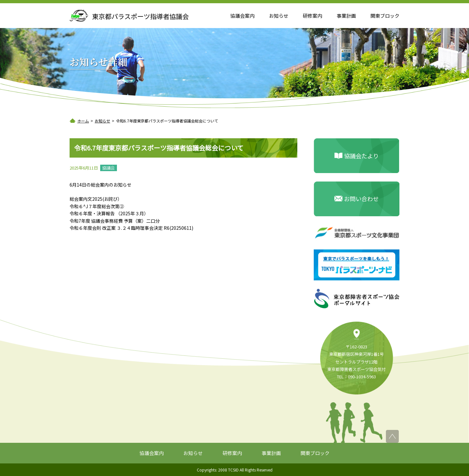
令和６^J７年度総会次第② (97, 206)
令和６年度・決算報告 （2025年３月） (109, 213)
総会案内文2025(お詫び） (96, 199)
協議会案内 (242, 16)
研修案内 (312, 16)
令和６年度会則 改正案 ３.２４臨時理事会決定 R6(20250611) (131, 228)
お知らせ (279, 16)
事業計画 (346, 16)
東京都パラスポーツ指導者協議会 (140, 16)
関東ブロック (385, 16)
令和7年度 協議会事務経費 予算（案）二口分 (115, 221)
